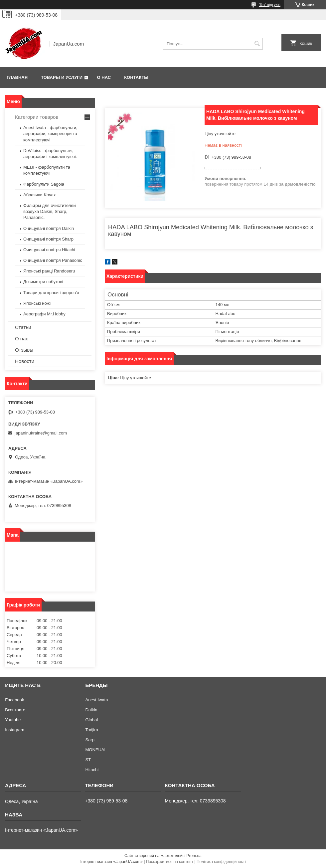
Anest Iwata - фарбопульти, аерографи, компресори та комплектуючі (50, 134)
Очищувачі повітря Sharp (48, 239)
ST (88, 760)
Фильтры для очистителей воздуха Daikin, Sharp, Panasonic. (50, 211)
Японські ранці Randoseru (49, 271)
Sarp (90, 740)
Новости (25, 361)
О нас (104, 77)
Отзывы (24, 350)
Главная (17, 77)
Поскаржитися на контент (170, 862)
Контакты (136, 77)
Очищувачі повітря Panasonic (53, 260)
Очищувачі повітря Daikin (49, 228)
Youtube (13, 720)
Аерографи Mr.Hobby (44, 314)
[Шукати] (257, 44)
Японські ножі (37, 303)
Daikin (91, 710)
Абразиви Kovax (40, 195)
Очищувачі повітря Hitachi (49, 250)
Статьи (23, 327)
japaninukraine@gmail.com (41, 433)
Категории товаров (37, 117)
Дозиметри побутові (43, 282)
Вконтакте (15, 710)
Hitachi (92, 770)
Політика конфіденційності (221, 862)
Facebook (14, 700)
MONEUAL (96, 750)
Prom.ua (194, 856)
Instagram (15, 730)
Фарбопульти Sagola (44, 184)
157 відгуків (270, 5)
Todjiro (91, 730)
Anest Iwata (96, 700)
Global (91, 720)
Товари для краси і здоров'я (51, 293)
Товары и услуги (62, 77)
